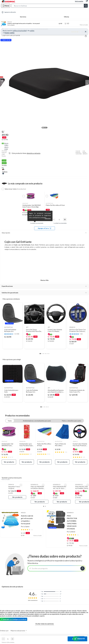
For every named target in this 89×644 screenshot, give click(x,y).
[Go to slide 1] (40, 354)
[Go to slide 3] (44, 354)
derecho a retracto (34, 153)
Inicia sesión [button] (79, 1)
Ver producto (9, 462)
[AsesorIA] (79, 639)
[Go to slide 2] (42, 354)
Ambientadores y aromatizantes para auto (37, 421)
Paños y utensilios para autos (72, 421)
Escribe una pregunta (39, 568)
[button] (50, 6)
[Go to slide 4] (45, 354)
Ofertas (66, 17)
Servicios (23, 17)
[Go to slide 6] (49, 354)
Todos (10, 421)
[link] (9, 444)
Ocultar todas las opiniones (45, 624)
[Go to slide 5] (47, 354)
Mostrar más (45, 280)
